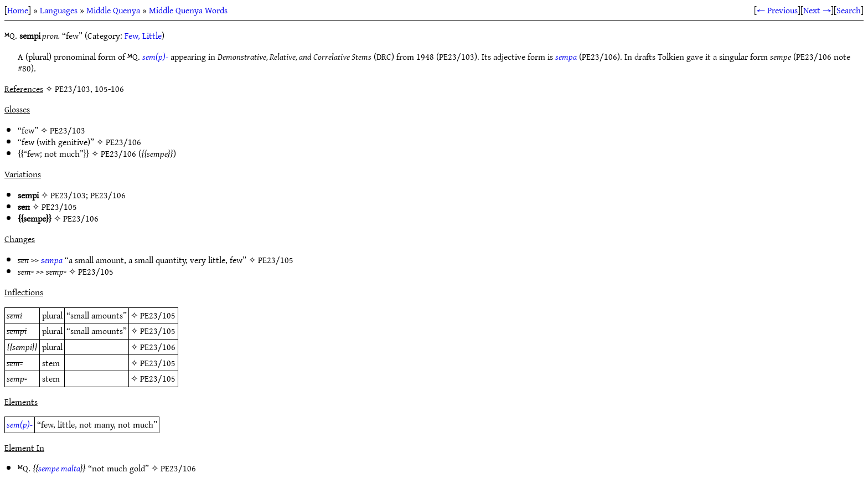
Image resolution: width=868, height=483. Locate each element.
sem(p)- (155, 56)
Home (18, 10)
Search (849, 10)
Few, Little (143, 35)
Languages (59, 10)
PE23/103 (68, 130)
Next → (817, 10)
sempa (566, 56)
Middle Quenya (113, 10)
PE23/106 (123, 142)
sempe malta (59, 468)
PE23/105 (59, 207)
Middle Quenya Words (188, 10)
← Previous (777, 10)
